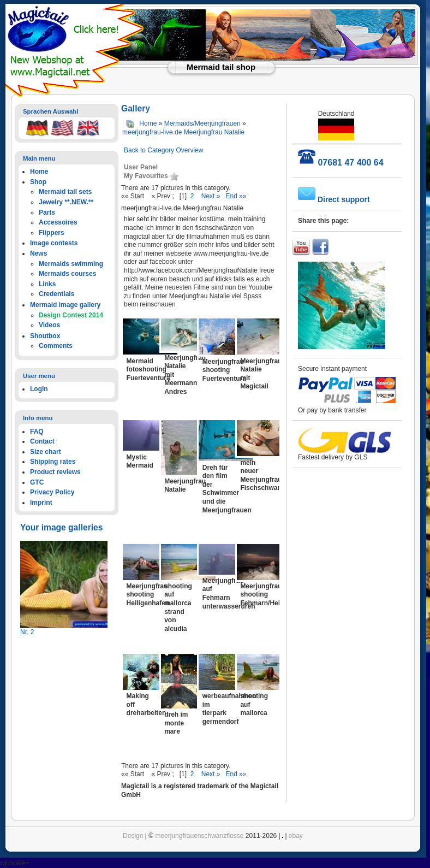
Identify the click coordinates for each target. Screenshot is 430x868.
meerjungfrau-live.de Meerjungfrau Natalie (183, 132)
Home (148, 123)
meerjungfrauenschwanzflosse (199, 836)
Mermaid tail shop (221, 67)
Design (133, 836)
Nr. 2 (27, 632)
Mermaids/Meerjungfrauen (202, 123)
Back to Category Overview (163, 150)
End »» (236, 196)
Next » (211, 196)
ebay (296, 836)
